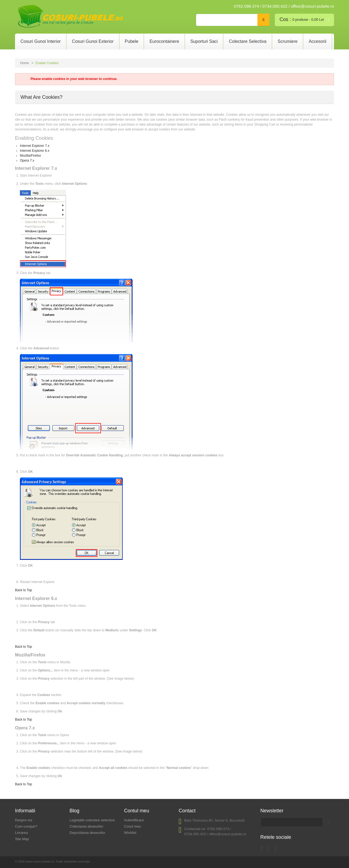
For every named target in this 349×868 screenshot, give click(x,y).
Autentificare (134, 820)
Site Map (22, 839)
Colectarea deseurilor (86, 826)
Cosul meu (133, 826)
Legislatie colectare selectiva (92, 820)
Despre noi (24, 820)
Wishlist (130, 833)
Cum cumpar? (26, 826)
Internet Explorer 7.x (35, 146)
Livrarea (21, 833)
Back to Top (23, 590)
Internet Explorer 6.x (35, 151)
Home (25, 63)
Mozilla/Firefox (30, 156)
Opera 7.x (27, 160)
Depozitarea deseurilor (87, 833)
